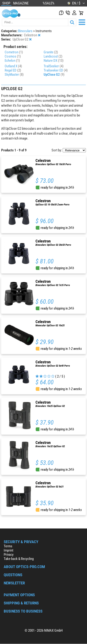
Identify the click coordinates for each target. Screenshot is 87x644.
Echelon (12, 61)
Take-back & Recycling (19, 559)
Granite (51, 52)
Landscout (53, 56)
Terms (8, 546)
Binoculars (26, 31)
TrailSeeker (54, 66)
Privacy (9, 555)
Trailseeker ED (56, 70)
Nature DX (54, 61)
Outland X (13, 66)
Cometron (14, 52)
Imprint (8, 550)
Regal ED (13, 70)
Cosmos (13, 56)
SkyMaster (14, 75)
